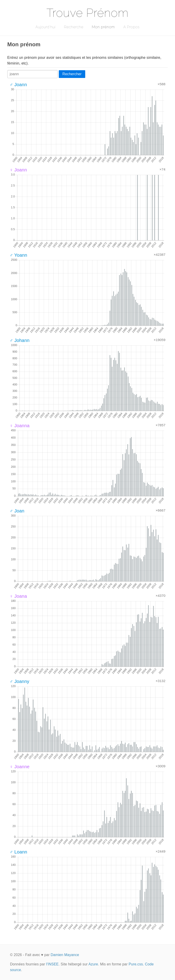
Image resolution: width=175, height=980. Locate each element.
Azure (93, 964)
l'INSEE (52, 964)
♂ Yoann (18, 255)
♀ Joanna (19, 426)
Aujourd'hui (45, 27)
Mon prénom (103, 27)
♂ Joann (18, 85)
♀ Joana (18, 596)
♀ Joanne (19, 767)
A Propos (131, 27)
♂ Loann (18, 852)
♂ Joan (17, 511)
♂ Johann (19, 340)
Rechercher (72, 74)
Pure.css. (136, 964)
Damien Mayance (65, 955)
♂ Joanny (19, 681)
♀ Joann (18, 170)
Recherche (74, 27)
